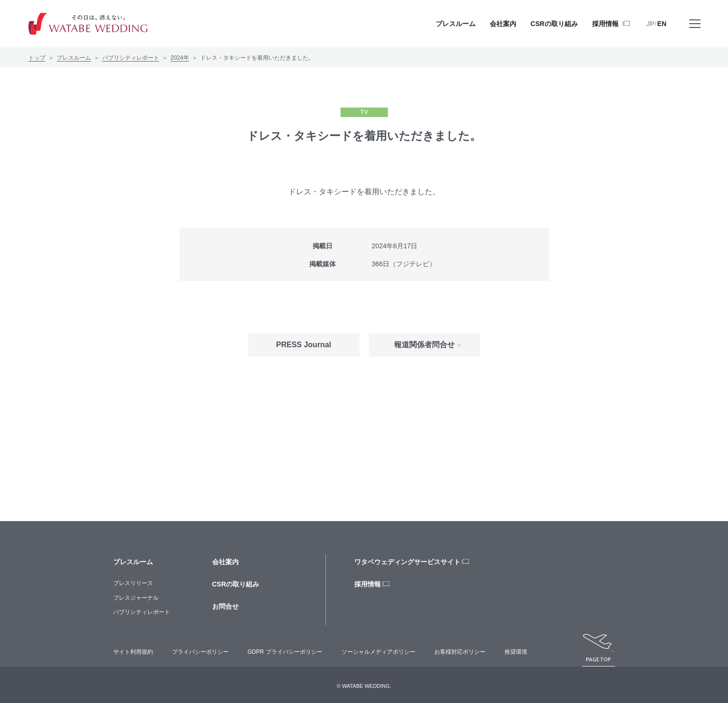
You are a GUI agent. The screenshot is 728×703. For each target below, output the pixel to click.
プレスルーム (74, 58)
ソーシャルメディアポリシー (378, 652)
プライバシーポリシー (200, 652)
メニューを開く (695, 31)
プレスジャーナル (136, 598)
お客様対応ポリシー (460, 652)
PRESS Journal (304, 345)
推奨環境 (516, 652)
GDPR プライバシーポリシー (285, 652)
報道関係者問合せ (424, 345)
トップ (37, 58)
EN (662, 24)
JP (651, 24)
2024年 (180, 58)
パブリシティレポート (131, 58)
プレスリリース (133, 583)
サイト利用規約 (133, 652)
